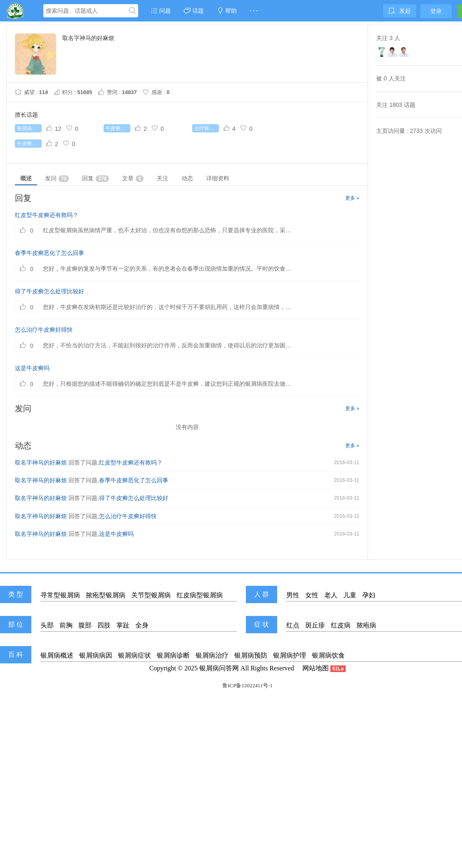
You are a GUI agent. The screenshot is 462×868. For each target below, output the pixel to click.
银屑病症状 (134, 655)
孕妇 (369, 595)
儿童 (350, 595)
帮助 (227, 11)
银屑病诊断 (173, 655)
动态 (187, 178)
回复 (95, 178)
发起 (400, 11)
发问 (57, 178)
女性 (312, 595)
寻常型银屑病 (60, 595)
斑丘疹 (315, 625)
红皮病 (341, 625)
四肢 (104, 625)
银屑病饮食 (328, 655)
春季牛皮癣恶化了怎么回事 (49, 253)
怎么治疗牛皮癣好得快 (44, 330)
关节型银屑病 (151, 595)
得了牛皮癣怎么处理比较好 (49, 291)
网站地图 (316, 668)
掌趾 (123, 625)
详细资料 (218, 178)
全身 (142, 625)
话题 (194, 11)
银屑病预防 (251, 655)
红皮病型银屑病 (200, 595)
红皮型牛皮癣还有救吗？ (47, 215)
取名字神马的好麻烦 (41, 462)
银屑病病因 (96, 655)
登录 (436, 11)
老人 (331, 595)
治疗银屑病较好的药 (207, 128)
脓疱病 (366, 625)
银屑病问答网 (219, 668)
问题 (161, 11)
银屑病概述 (57, 655)
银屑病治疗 (212, 655)
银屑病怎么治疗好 (29, 128)
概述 (26, 178)
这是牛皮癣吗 (32, 368)
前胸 (66, 625)
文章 (133, 178)
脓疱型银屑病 (106, 595)
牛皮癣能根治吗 (29, 144)
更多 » (352, 198)
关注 (163, 178)
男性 (293, 595)
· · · (254, 11)
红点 (293, 625)
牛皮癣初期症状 (118, 128)
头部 (47, 625)
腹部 (85, 625)
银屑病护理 (290, 655)
